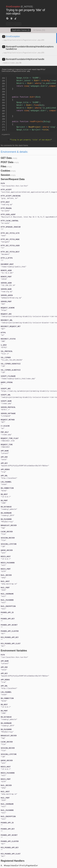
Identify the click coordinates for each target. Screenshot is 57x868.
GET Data (6, 158)
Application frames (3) (21, 30)
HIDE (18, 24)
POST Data (7, 162)
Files (3, 166)
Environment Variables (14, 651)
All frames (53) (39, 30)
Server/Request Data (13, 179)
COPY (10, 24)
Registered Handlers (13, 861)
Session (5, 175)
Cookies (5, 171)
